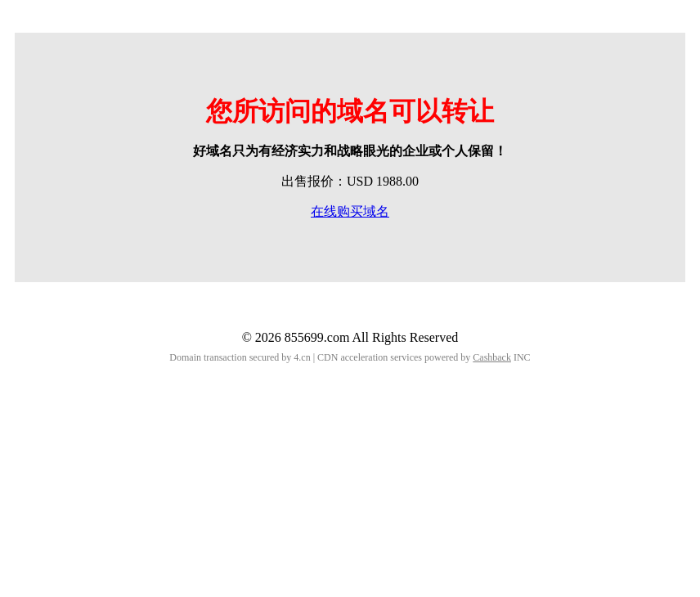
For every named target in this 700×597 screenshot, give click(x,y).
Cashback (492, 357)
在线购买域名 (350, 211)
